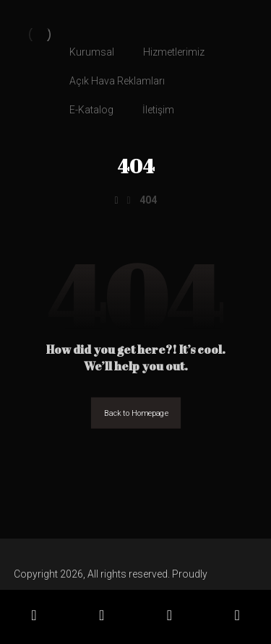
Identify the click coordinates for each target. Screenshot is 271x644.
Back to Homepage (135, 413)
